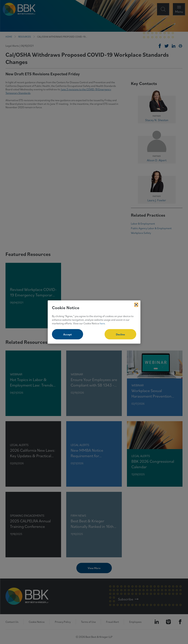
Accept (68, 334)
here (102, 323)
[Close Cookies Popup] (136, 305)
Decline (120, 334)
